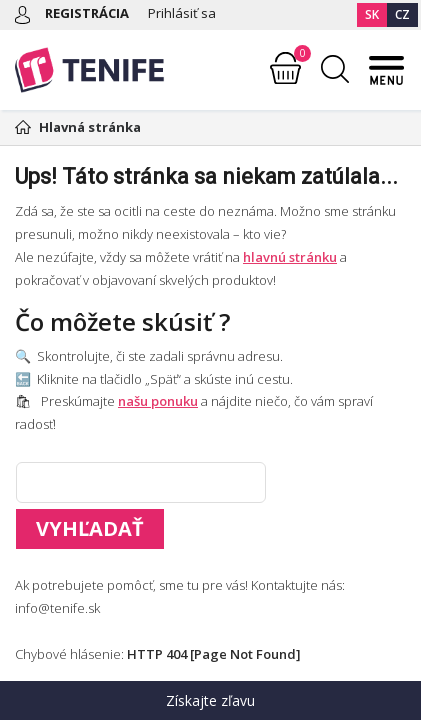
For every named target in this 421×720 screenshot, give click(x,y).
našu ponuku (158, 401)
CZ (402, 14)
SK (372, 14)
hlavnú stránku (290, 257)
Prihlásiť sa (182, 13)
